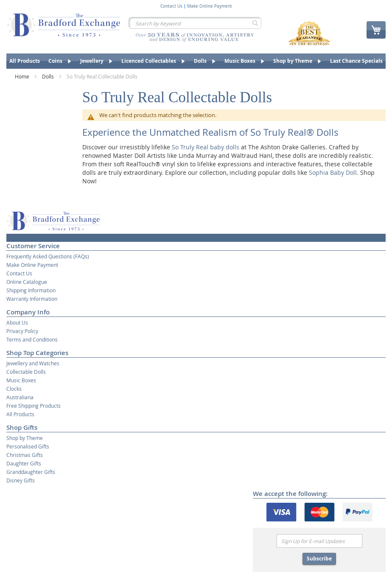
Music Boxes (21, 380)
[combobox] (195, 23)
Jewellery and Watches (33, 363)
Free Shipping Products (34, 406)
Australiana (20, 397)
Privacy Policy (22, 331)
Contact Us (171, 6)
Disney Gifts (21, 480)
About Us (17, 322)
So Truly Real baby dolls (206, 147)
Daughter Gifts (24, 463)
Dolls (49, 76)
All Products (20, 414)
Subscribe (319, 559)
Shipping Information (31, 290)
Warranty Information (32, 299)
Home (23, 76)
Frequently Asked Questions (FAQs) (48, 256)
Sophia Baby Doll (333, 172)
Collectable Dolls (26, 372)
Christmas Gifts (25, 455)
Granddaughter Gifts (31, 472)
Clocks (14, 389)
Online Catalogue (27, 282)
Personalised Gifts (28, 446)
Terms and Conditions (32, 339)
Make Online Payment (210, 6)
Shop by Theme (25, 438)
